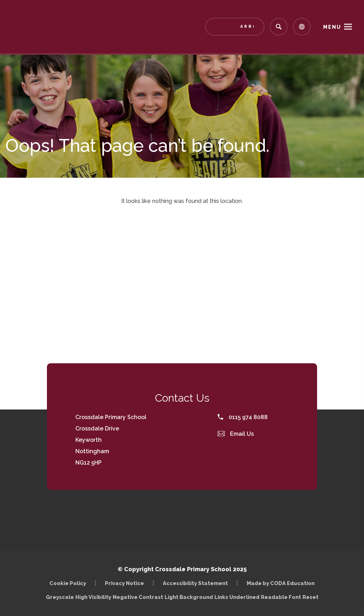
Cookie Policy (68, 583)
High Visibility (93, 597)
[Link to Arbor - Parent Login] (235, 27)
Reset (311, 597)
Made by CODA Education (281, 583)
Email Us (236, 434)
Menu (332, 27)
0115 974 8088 (243, 417)
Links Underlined (237, 597)
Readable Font (281, 597)
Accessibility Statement (195, 583)
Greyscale (60, 597)
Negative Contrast (138, 597)
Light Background (189, 597)
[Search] (279, 27)
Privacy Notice (124, 583)
